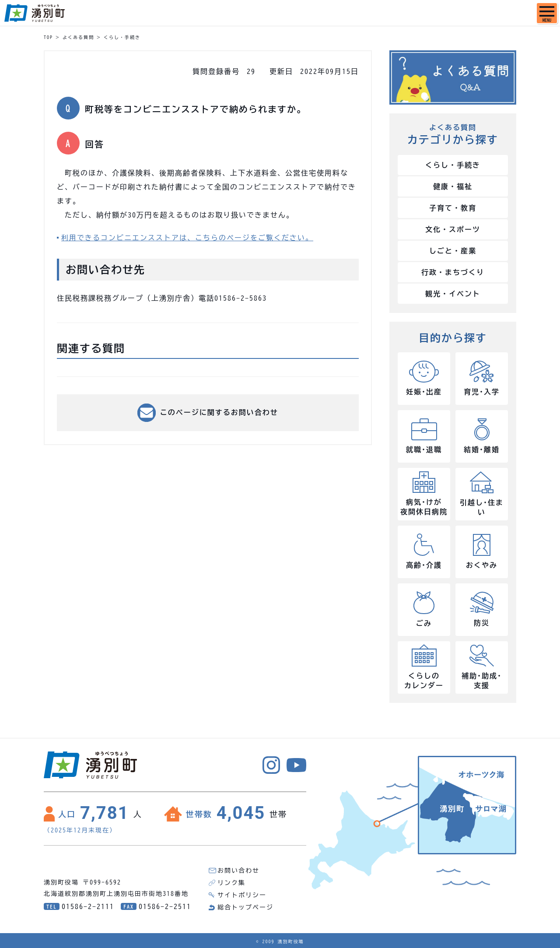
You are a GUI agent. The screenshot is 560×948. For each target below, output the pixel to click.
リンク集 (231, 883)
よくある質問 (78, 37)
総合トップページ (245, 907)
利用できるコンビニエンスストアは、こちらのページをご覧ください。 (187, 238)
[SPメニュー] (547, 13)
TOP (48, 37)
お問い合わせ (238, 871)
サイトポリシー (242, 895)
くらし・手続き (122, 37)
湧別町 (35, 13)
